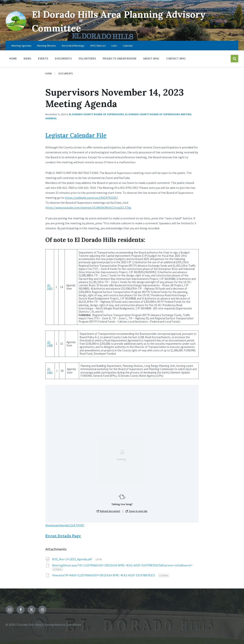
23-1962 (50, 371)
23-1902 (50, 287)
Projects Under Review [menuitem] (120, 58)
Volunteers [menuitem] (87, 58)
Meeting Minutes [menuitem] (47, 46)
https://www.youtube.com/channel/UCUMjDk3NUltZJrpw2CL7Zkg (88, 208)
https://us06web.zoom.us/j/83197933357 (91, 198)
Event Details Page (63, 536)
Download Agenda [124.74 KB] (65, 525)
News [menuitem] (27, 58)
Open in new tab (136, 511)
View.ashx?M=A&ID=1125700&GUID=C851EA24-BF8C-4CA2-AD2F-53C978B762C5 (104, 575)
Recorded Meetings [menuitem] (73, 46)
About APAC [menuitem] (151, 58)
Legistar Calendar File (76, 135)
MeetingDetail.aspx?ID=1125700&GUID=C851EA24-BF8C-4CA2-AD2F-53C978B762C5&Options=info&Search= (122, 565)
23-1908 (50, 344)
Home (49, 74)
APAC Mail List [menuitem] (98, 46)
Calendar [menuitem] (128, 46)
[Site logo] (16, 30)
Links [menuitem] (114, 46)
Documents (66, 74)
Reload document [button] (108, 511)
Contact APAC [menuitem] (176, 58)
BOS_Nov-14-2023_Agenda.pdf (72, 559)
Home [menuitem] (13, 58)
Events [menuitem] (43, 58)
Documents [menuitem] (63, 58)
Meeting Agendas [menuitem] (21, 46)
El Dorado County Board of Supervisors (96, 114)
